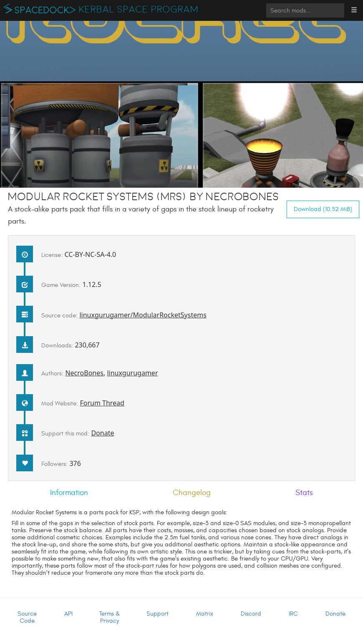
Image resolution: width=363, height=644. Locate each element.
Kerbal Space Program (139, 10)
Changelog (192, 493)
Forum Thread (102, 403)
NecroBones (84, 373)
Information (69, 493)
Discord (251, 614)
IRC (293, 614)
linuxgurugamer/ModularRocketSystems (143, 315)
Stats (304, 493)
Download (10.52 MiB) (323, 209)
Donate (102, 433)
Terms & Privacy (110, 617)
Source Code (27, 617)
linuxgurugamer (132, 373)
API (68, 614)
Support (158, 614)
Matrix (205, 614)
